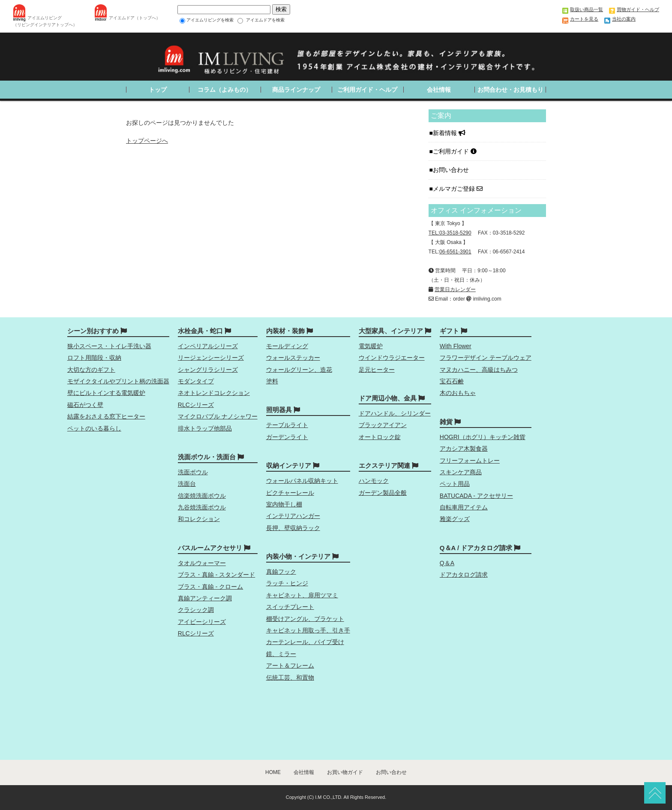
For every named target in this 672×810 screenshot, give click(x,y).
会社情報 (439, 90)
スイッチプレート (290, 607)
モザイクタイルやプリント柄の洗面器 (118, 381)
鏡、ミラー (281, 654)
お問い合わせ (452, 170)
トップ (158, 90)
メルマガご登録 (458, 189)
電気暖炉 (371, 346)
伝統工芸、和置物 (290, 678)
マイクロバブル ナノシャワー (218, 416)
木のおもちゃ (458, 393)
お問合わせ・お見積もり (510, 90)
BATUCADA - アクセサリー (476, 496)
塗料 (272, 381)
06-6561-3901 (455, 252)
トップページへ (147, 141)
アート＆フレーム (290, 665)
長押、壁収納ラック (293, 528)
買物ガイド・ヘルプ (638, 9)
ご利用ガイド (455, 151)
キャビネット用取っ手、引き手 (308, 630)
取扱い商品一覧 (586, 9)
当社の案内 (624, 19)
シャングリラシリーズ (208, 370)
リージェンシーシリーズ (211, 358)
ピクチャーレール (290, 493)
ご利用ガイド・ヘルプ (367, 90)
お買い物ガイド (345, 772)
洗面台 (187, 484)
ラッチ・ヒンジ (287, 583)
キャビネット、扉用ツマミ (302, 595)
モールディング (287, 346)
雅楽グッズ (455, 519)
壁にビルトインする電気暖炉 (106, 393)
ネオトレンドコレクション (214, 393)
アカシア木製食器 (464, 449)
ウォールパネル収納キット (302, 481)
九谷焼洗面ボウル (202, 507)
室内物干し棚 (284, 504)
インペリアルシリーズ (208, 346)
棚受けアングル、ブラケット (305, 619)
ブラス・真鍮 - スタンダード (216, 575)
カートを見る (584, 19)
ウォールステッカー (293, 358)
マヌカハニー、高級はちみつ (479, 370)
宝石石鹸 (452, 381)
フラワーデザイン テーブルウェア (486, 358)
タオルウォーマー (202, 563)
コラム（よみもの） (225, 90)
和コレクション (199, 519)
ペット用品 (455, 484)
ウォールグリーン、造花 (299, 370)
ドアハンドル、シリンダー (395, 413)
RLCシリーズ (196, 405)
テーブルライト (287, 425)
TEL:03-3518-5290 (450, 233)
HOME (273, 772)
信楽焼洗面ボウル (202, 496)
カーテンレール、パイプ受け (305, 642)
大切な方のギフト (91, 370)
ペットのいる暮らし (94, 428)
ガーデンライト (287, 437)
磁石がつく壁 (85, 405)
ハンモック (374, 481)
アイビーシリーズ (202, 622)
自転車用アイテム (464, 507)
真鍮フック (281, 572)
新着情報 (449, 133)
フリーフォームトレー (470, 461)
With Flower (456, 346)
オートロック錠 (380, 437)
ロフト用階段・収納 (94, 358)
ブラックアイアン (383, 425)
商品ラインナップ (296, 90)
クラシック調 (196, 610)
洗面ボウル (193, 472)
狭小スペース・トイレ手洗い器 (109, 346)
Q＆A (447, 563)
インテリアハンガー (293, 516)
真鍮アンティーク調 (205, 598)
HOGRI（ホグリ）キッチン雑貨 (483, 437)
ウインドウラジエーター (392, 358)
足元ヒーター (377, 370)
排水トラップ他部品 (205, 428)
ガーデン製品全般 (383, 493)
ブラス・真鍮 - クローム (210, 587)
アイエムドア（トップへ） (135, 18)
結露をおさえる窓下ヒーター (106, 416)
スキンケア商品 (461, 472)
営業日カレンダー (455, 289)
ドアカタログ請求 (464, 575)
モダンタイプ (196, 381)
